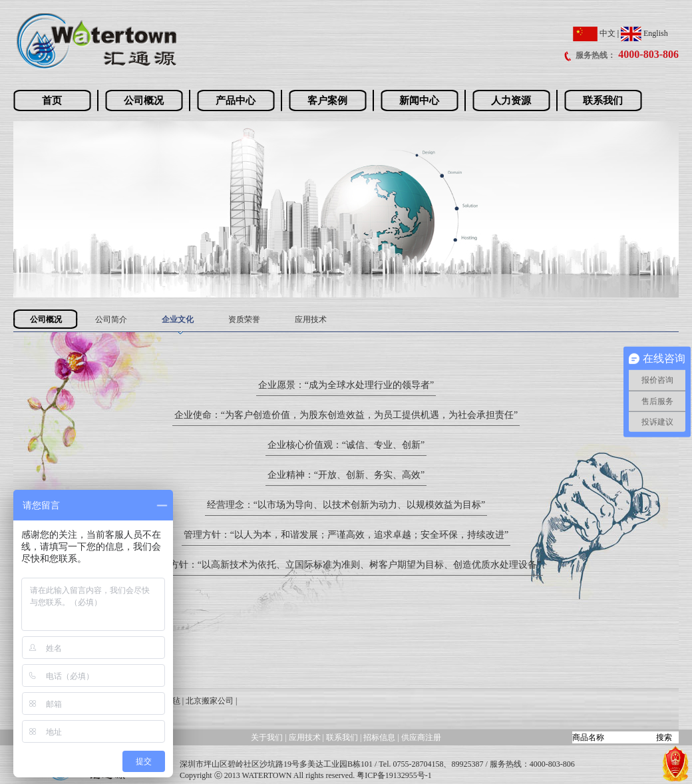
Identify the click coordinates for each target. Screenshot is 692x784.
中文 (594, 33)
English (644, 33)
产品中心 (236, 100)
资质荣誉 (244, 319)
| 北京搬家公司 (208, 701)
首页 (52, 100)
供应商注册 (421, 737)
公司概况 (144, 100)
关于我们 (267, 737)
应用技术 (311, 319)
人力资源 (511, 100)
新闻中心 (419, 100)
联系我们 (603, 100)
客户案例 (327, 100)
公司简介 (111, 319)
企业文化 (178, 319)
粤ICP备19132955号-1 (394, 775)
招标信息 (380, 737)
